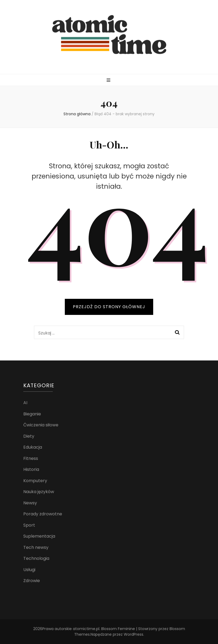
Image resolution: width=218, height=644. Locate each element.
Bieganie (32, 414)
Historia (31, 469)
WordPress (134, 634)
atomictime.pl (86, 629)
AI (25, 403)
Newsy (30, 503)
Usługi (29, 570)
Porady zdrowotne (43, 514)
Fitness (31, 458)
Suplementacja (39, 536)
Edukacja (33, 447)
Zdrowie (32, 581)
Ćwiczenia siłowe (41, 425)
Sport (29, 525)
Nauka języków (39, 492)
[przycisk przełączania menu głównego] (109, 81)
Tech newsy (36, 547)
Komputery (35, 481)
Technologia (36, 558)
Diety (29, 436)
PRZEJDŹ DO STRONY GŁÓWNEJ (109, 307)
